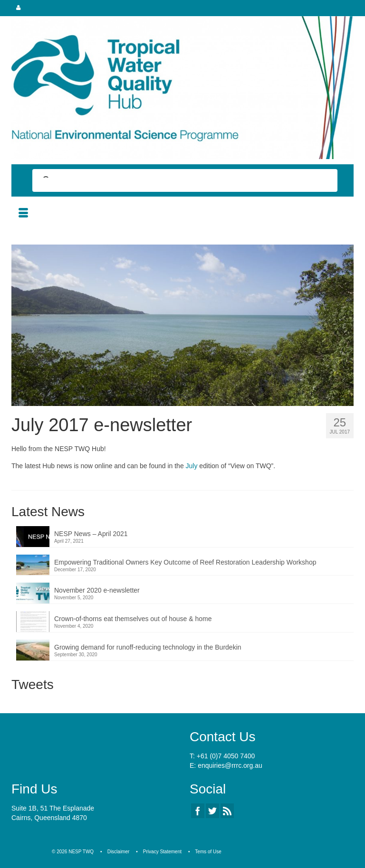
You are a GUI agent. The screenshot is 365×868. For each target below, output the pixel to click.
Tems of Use (208, 852)
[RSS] (227, 811)
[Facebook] (198, 811)
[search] (176, 181)
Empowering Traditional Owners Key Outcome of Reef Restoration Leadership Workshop (185, 562)
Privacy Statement (162, 852)
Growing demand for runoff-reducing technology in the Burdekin (148, 647)
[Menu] (23, 214)
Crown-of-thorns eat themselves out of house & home (133, 619)
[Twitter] (212, 811)
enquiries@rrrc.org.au (230, 765)
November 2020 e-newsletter (97, 590)
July (192, 466)
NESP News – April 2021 (91, 534)
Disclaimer (119, 852)
